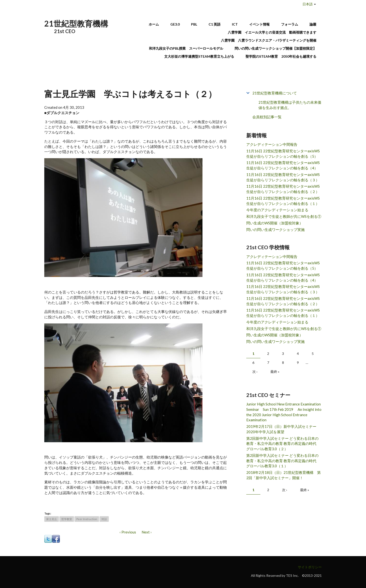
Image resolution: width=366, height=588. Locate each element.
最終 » (275, 372)
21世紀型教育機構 (76, 23)
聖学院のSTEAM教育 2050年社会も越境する (281, 56)
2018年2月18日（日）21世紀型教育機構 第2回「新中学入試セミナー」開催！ (284, 475)
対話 (104, 519)
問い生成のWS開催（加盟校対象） (275, 223)
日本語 (308, 4)
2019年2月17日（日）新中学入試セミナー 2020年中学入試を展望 (283, 429)
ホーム (154, 24)
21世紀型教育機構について (275, 93)
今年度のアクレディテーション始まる (277, 210)
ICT (235, 24)
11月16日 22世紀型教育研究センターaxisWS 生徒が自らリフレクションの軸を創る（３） (283, 177)
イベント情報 (259, 24)
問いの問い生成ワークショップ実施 (275, 230)
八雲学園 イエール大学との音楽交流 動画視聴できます (272, 32)
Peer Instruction (87, 519)
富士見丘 (52, 519)
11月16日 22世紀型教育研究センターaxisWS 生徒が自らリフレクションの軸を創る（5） (283, 154)
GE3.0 (175, 24)
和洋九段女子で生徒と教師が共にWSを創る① (284, 216)
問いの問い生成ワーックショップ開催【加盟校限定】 (275, 48)
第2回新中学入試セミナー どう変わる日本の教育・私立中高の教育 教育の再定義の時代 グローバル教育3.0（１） (283, 461)
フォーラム (290, 24)
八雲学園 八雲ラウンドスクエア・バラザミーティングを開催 (270, 40)
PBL (194, 24)
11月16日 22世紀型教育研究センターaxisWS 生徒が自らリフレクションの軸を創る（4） (283, 165)
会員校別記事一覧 (267, 117)
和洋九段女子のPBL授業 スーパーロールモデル (186, 48)
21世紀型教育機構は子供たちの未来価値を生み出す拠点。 (290, 105)
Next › (147, 532)
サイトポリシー (310, 567)
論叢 (313, 24)
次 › (255, 372)
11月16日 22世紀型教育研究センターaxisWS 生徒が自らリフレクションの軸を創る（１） (283, 201)
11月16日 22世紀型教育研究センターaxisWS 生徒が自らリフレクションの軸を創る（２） (283, 189)
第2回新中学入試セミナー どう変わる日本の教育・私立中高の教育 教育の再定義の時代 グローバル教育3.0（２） (283, 444)
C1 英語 (215, 24)
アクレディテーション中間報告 (272, 144)
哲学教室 (67, 519)
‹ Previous (128, 532)
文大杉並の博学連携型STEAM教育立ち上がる (199, 56)
